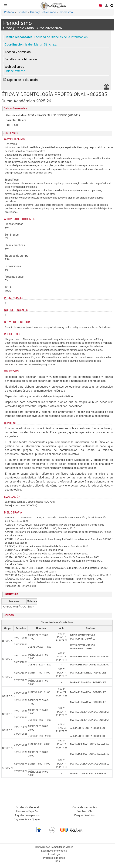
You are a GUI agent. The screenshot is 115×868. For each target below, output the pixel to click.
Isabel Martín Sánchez (40, 44)
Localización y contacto (54, 851)
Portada (9, 12)
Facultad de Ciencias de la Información (61, 37)
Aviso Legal (54, 854)
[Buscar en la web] (112, 5)
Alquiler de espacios (27, 815)
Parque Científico (84, 815)
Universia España (27, 811)
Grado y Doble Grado (43, 12)
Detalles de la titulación (21, 59)
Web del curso (14, 67)
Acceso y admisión (18, 52)
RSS (58, 861)
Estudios (22, 12)
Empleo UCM (85, 811)
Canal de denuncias (85, 807)
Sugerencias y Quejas (27, 819)
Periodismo (66, 12)
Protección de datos (54, 858)
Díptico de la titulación (22, 80)
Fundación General (27, 807)
